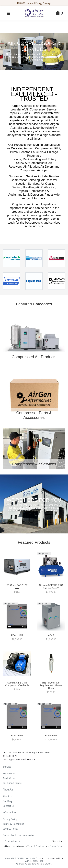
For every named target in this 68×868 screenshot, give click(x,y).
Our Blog (7, 801)
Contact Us (9, 806)
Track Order (9, 778)
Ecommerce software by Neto (49, 858)
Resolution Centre (12, 783)
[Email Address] (26, 841)
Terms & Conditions (13, 824)
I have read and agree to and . (33, 846)
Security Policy (10, 829)
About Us (8, 796)
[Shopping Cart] (59, 14)
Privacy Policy (10, 819)
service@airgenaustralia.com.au (19, 759)
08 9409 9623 (10, 756)
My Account (9, 773)
